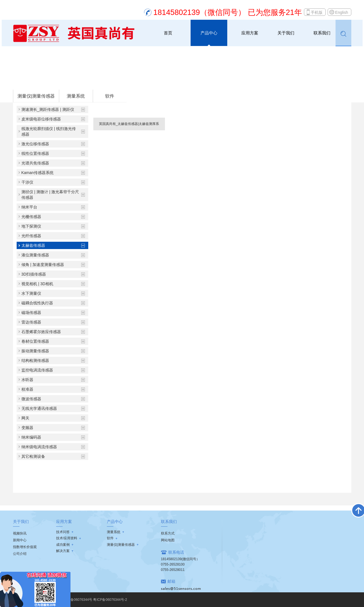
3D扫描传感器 (34, 274)
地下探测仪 (31, 226)
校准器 (27, 389)
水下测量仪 (31, 293)
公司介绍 (20, 554)
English (342, 12)
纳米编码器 (31, 437)
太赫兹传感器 (87, 82)
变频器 (27, 428)
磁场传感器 (31, 313)
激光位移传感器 (35, 144)
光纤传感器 (31, 236)
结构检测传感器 (35, 360)
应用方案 (250, 33)
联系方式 (168, 533)
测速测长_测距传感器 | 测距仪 (48, 109)
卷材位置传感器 (35, 341)
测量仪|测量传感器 (58, 82)
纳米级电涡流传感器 (39, 447)
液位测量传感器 (35, 255)
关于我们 (286, 33)
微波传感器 (31, 399)
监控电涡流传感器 (37, 370)
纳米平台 (29, 207)
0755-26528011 (173, 570)
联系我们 (322, 33)
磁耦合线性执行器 (37, 303)
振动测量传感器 (35, 351)
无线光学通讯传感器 (39, 408)
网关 (25, 418)
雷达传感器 (31, 322)
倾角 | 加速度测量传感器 (43, 265)
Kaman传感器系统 (37, 173)
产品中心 (209, 33)
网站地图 (168, 540)
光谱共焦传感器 (35, 163)
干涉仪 (27, 182)
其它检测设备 (33, 456)
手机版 (317, 12)
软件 (110, 96)
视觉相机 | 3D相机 (37, 284)
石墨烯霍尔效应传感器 (41, 332)
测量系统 (76, 96)
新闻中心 (20, 540)
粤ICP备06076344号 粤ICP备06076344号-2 (94, 600)
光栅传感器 (31, 217)
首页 (168, 33)
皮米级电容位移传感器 (41, 119)
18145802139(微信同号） (180, 559)
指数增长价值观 (25, 547)
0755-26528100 (173, 564)
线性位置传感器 (35, 153)
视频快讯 (20, 533)
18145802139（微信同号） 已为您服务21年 (228, 12)
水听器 (27, 380)
